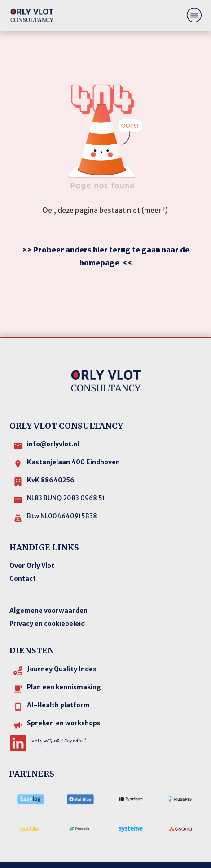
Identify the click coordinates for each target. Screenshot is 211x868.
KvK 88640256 (51, 456)
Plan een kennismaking (64, 663)
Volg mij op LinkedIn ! (59, 717)
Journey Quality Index (62, 645)
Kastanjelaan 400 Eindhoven (73, 438)
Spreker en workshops (64, 699)
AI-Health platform (58, 681)
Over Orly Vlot (32, 542)
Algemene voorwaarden (48, 587)
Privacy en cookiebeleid (47, 600)
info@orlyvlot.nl (53, 420)
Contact (23, 555)
